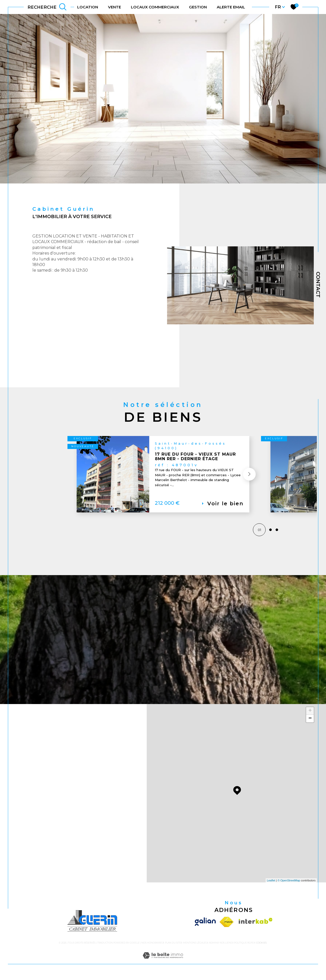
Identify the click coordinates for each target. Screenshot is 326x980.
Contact (318, 285)
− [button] (310, 722)
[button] (245, 493)
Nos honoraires (152, 946)
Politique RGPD (244, 946)
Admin (213, 946)
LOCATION (88, 7)
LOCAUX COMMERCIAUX (155, 7)
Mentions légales (195, 946)
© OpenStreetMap (289, 884)
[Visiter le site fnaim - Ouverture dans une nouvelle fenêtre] (227, 925)
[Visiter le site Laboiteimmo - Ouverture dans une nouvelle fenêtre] (163, 964)
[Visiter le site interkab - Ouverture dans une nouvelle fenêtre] (254, 925)
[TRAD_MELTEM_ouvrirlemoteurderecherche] (47, 7)
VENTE (114, 7)
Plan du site (173, 946)
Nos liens (226, 946)
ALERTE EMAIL (231, 7)
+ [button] (310, 714)
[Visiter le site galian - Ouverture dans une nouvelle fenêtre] (206, 925)
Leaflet (271, 884)
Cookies (261, 946)
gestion (198, 7)
